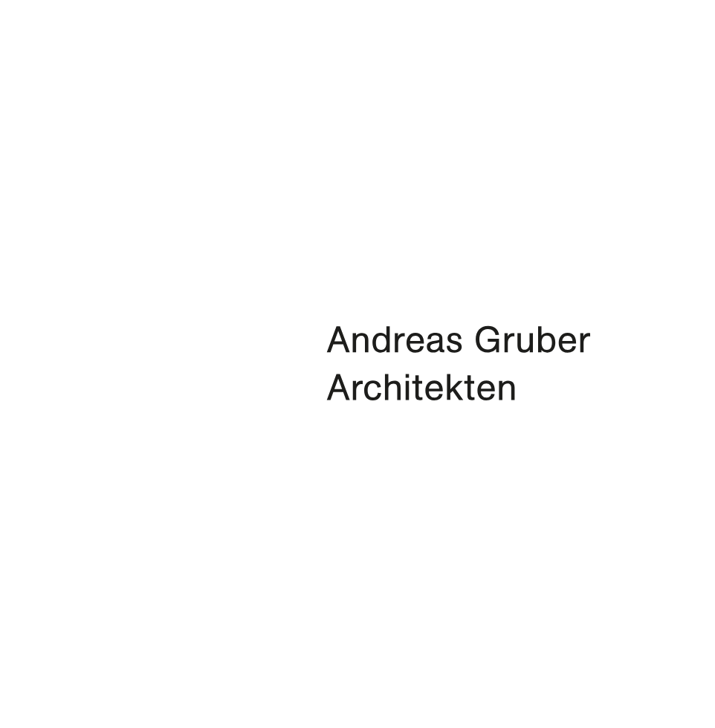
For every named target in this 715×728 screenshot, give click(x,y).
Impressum (59, 680)
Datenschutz (156, 680)
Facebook (25, 699)
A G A (78, 37)
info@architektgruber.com (146, 660)
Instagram (44, 699)
